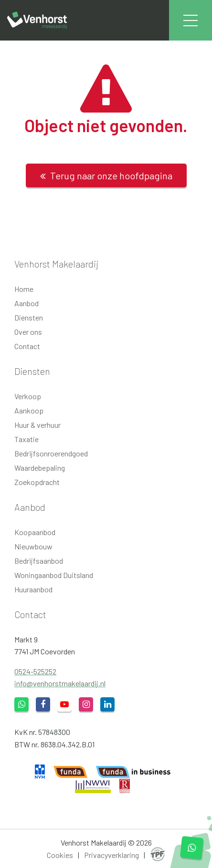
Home (24, 289)
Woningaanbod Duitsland (54, 575)
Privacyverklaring (111, 855)
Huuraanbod (33, 589)
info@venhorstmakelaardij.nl (60, 683)
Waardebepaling (40, 468)
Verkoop (28, 396)
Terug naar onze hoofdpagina (106, 176)
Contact (27, 346)
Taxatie (26, 439)
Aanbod (26, 303)
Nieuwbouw (33, 546)
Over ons (28, 332)
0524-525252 (35, 671)
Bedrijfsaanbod (39, 561)
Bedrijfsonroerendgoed (51, 453)
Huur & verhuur (37, 425)
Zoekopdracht (37, 482)
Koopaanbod (35, 532)
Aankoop (29, 410)
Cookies (60, 855)
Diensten (29, 317)
